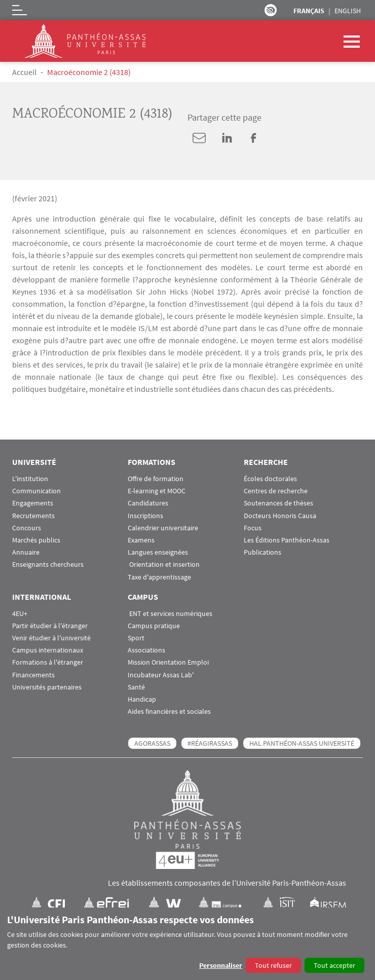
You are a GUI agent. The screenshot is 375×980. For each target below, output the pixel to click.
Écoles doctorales (270, 479)
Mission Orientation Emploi (168, 662)
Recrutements (33, 516)
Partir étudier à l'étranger (50, 626)
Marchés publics (36, 540)
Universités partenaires (47, 687)
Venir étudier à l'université (51, 638)
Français (309, 11)
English (348, 11)
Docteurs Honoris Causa (280, 516)
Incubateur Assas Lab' (161, 675)
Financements (33, 675)
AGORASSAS (152, 743)
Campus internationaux (48, 650)
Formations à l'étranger (48, 662)
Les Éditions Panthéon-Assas (287, 540)
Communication (36, 491)
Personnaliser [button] (221, 965)
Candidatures (148, 503)
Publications (262, 552)
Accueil (24, 72)
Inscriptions (145, 516)
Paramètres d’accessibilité (271, 10)
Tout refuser (273, 965)
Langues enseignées (158, 552)
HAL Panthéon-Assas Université (302, 743)
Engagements (33, 503)
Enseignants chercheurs (48, 565)
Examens (141, 540)
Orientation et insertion (164, 565)
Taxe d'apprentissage (159, 577)
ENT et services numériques (170, 614)
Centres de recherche (276, 491)
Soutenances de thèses (278, 503)
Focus (253, 528)
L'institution (30, 479)
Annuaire (26, 552)
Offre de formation (156, 479)
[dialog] (188, 944)
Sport (136, 638)
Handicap (142, 699)
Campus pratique (154, 626)
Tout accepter (334, 965)
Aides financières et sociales (169, 712)
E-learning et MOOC (157, 491)
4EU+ (20, 614)
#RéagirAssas (210, 743)
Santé (136, 687)
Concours (27, 528)
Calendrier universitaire (163, 528)
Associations (146, 650)
